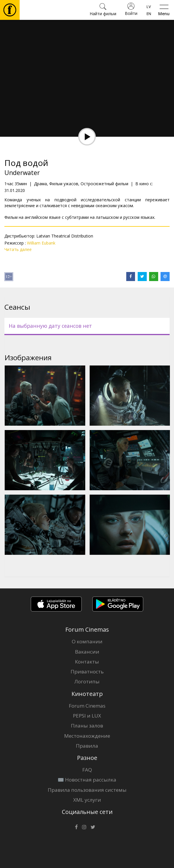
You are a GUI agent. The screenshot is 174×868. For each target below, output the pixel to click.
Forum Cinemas (87, 706)
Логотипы (87, 681)
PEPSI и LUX (87, 716)
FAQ (87, 770)
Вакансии (87, 652)
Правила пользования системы (87, 790)
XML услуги (87, 800)
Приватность (87, 672)
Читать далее (18, 249)
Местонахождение (87, 736)
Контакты (87, 662)
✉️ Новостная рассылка (87, 780)
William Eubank (41, 243)
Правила (87, 746)
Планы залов (87, 726)
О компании (87, 641)
